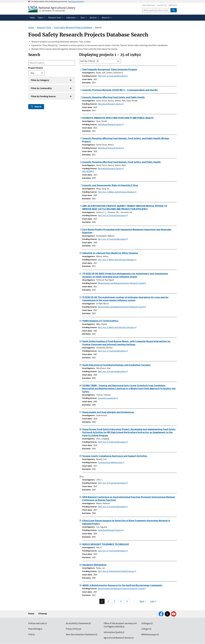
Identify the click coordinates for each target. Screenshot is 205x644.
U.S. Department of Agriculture (52, 11)
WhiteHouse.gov (149, 634)
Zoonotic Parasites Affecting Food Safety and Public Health (113, 97)
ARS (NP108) (87, 171)
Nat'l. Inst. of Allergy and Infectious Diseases (116, 192)
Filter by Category (40, 80)
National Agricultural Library (57, 8)
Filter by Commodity (41, 88)
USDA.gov (146, 623)
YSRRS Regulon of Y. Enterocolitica (100, 321)
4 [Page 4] (121, 601)
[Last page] (153, 601)
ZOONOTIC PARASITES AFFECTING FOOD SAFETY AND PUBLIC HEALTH (118, 118)
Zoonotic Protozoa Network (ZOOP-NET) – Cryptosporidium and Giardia (120, 90)
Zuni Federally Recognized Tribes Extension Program (110, 69)
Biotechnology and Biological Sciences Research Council (121, 283)
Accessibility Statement (77, 623)
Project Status (36, 68)
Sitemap (43, 614)
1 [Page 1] (102, 601)
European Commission (107, 398)
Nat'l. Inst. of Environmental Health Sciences (116, 571)
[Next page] (143, 601)
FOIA (30, 634)
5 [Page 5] (127, 601)
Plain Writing (34, 629)
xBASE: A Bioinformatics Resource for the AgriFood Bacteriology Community (122, 585)
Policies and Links (36, 623)
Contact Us (162, 5)
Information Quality (113, 632)
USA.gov (145, 629)
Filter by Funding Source (43, 96)
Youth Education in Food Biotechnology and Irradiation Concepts (116, 365)
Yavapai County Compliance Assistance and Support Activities (115, 456)
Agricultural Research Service (110, 104)
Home (31, 614)
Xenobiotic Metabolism (94, 565)
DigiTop (172, 5)
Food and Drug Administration (110, 462)
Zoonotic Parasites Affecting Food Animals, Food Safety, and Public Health (121, 162)
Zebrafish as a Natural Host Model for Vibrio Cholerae (110, 253)
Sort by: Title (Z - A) (89, 61)
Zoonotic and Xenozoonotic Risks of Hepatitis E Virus (110, 185)
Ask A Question (149, 5)
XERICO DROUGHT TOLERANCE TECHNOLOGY (106, 544)
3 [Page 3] (115, 601)
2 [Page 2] (108, 601)
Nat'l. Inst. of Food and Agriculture (112, 76)
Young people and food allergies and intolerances (108, 412)
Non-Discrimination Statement (80, 634)
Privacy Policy (72, 629)
